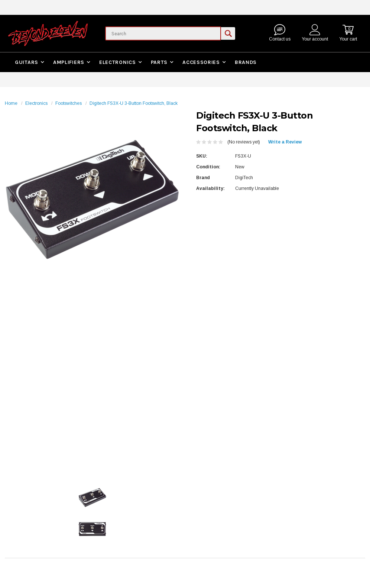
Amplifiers (69, 62)
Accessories (201, 62)
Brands (246, 62)
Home (11, 103)
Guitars (27, 62)
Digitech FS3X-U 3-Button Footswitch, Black (134, 103)
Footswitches (69, 103)
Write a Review (285, 142)
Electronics (118, 62)
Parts (159, 62)
